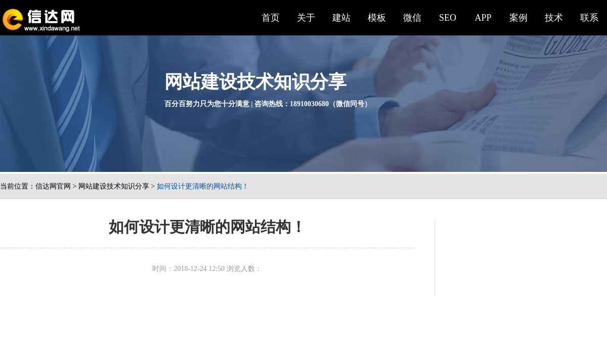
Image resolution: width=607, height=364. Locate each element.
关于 (306, 18)
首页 (271, 18)
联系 (589, 18)
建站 (341, 18)
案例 (518, 18)
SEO (448, 18)
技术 (554, 18)
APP (483, 18)
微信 (412, 18)
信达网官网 (53, 186)
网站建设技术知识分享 (114, 186)
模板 (377, 18)
